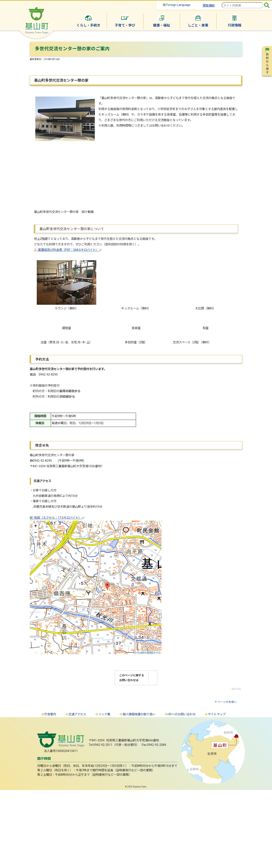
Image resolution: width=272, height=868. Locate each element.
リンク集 (102, 792)
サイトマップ (215, 792)
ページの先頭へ (227, 780)
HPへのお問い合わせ (180, 792)
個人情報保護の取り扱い (137, 792)
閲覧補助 (209, 6)
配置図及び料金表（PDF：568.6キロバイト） (68, 250)
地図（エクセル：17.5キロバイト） (57, 596)
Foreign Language (177, 5)
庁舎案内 (48, 792)
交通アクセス (75, 792)
